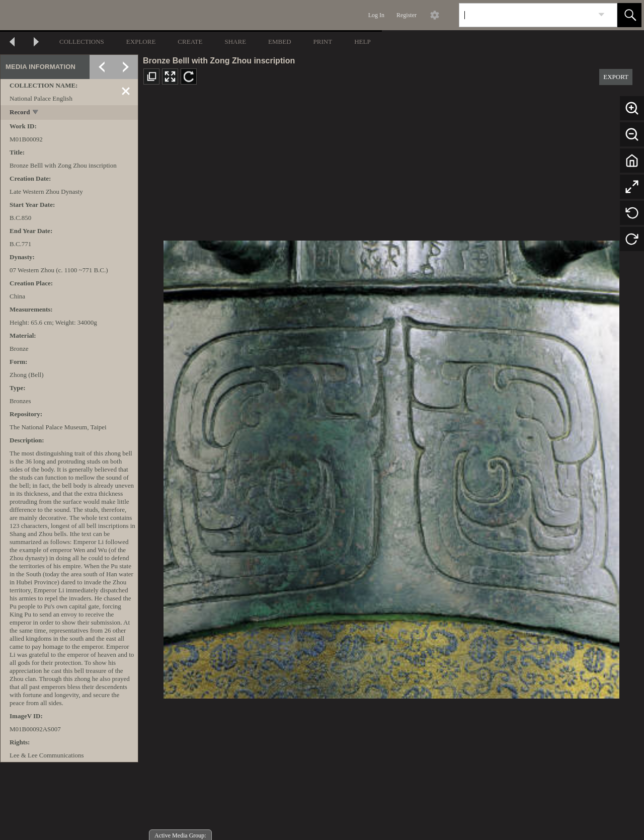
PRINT (323, 42)
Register (407, 15)
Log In (376, 15)
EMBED (280, 42)
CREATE (190, 42)
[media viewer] (391, 467)
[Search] (526, 15)
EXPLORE (141, 42)
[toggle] (36, 113)
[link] (601, 15)
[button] (629, 15)
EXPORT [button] (616, 77)
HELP (363, 42)
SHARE (235, 42)
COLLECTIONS (82, 42)
